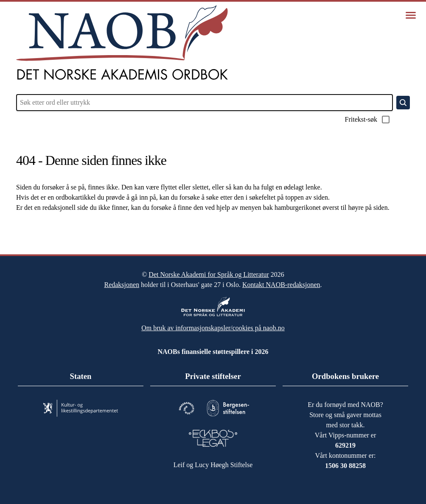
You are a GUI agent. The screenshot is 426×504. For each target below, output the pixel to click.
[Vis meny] (411, 15)
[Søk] (403, 103)
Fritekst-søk (365, 120)
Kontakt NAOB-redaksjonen (292, 281)
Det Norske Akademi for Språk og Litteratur (209, 270)
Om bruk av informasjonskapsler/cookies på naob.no (213, 324)
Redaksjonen (109, 281)
